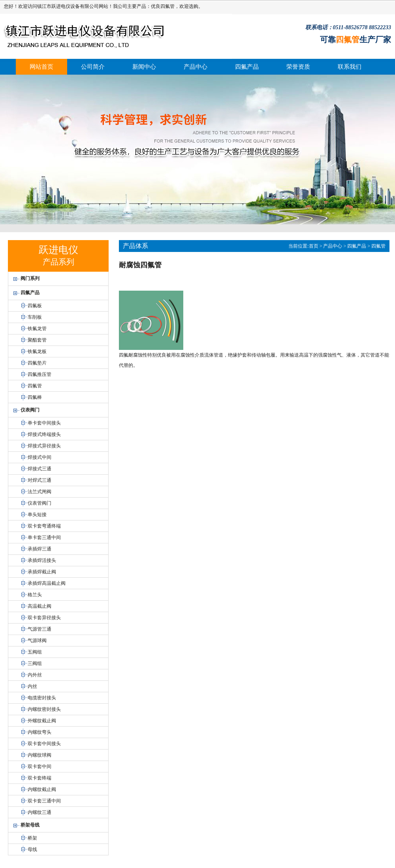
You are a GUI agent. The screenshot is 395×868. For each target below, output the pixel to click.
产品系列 (58, 262)
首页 (314, 246)
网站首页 (41, 67)
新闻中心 (144, 67)
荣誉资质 (298, 67)
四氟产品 (247, 67)
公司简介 (93, 67)
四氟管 (167, 6)
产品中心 (196, 67)
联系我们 (350, 67)
